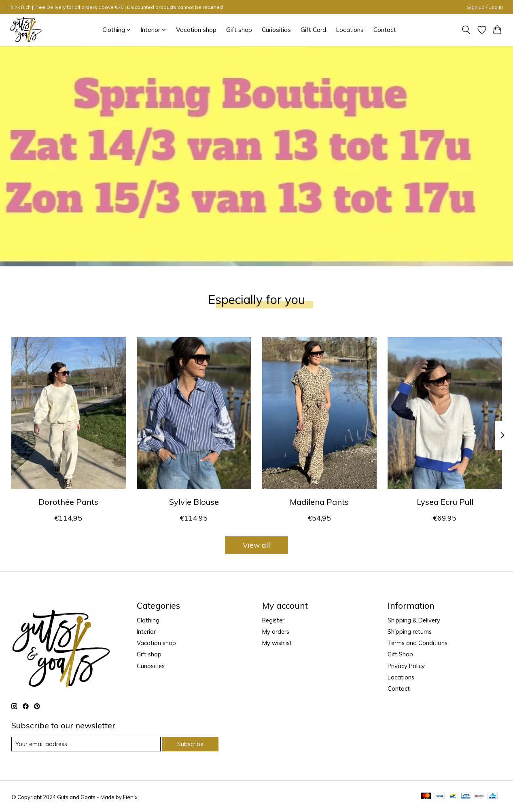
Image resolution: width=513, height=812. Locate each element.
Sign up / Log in (485, 7)
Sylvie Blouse (194, 502)
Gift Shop (400, 654)
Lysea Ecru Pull (445, 502)
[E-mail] (86, 744)
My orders (276, 632)
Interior (146, 632)
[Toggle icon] (466, 30)
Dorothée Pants (68, 502)
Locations (350, 30)
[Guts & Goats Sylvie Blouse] (194, 413)
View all (256, 545)
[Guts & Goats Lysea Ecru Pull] (445, 413)
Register (273, 620)
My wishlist (277, 643)
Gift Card (313, 30)
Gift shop (239, 30)
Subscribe (190, 744)
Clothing (148, 620)
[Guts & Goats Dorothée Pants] (69, 413)
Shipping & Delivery (414, 620)
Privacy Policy (406, 666)
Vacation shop (196, 30)
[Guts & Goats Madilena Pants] (319, 413)
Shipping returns (410, 632)
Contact (385, 30)
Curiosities (276, 30)
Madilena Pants (319, 502)
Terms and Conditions (418, 643)
